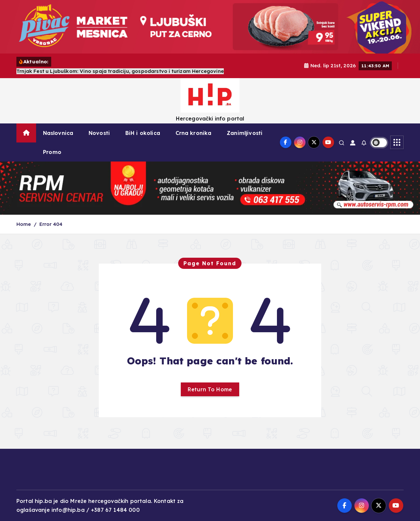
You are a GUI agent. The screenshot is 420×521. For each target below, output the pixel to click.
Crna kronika (194, 133)
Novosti (99, 133)
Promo (52, 152)
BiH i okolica (143, 133)
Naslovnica (58, 133)
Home (24, 224)
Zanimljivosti (245, 133)
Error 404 (51, 224)
